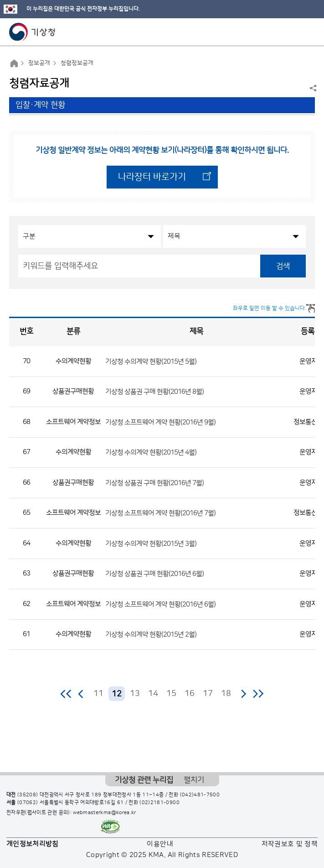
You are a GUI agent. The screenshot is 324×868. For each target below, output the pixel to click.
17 (208, 694)
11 (98, 694)
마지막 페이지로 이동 (258, 694)
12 (117, 694)
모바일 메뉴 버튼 (309, 32)
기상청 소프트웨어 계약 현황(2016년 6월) (160, 604)
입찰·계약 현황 (40, 105)
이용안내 (160, 844)
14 (153, 694)
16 (190, 694)
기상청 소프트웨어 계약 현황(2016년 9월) (160, 422)
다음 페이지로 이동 (243, 694)
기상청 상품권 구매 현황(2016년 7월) (154, 483)
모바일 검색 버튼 (295, 32)
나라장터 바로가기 (152, 177)
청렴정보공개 (77, 63)
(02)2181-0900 (159, 803)
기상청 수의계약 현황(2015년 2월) (151, 635)
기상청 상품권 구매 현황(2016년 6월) (154, 574)
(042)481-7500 (200, 795)
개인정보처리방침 (33, 844)
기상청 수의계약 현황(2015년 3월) (151, 543)
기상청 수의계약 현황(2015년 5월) (151, 361)
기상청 (32, 32)
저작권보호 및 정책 (290, 844)
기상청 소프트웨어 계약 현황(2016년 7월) (160, 513)
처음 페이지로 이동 (66, 694)
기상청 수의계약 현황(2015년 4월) (151, 452)
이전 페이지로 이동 (81, 694)
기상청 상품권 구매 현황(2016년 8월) (154, 392)
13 (135, 694)
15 (171, 694)
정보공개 (39, 63)
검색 (283, 266)
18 (226, 694)
